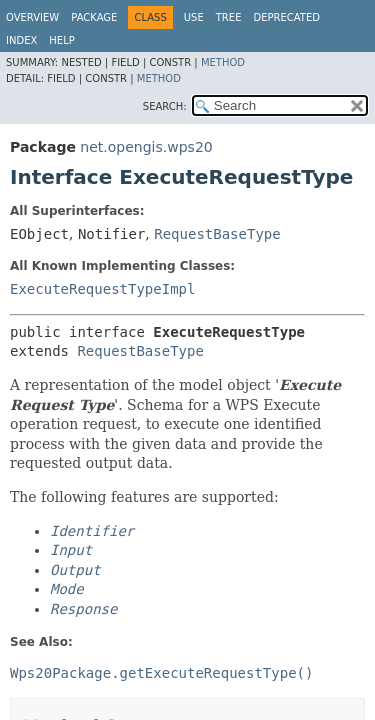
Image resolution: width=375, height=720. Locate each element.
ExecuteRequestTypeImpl (102, 289)
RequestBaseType (217, 234)
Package (94, 17)
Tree (229, 17)
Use (194, 17)
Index (21, 40)
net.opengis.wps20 (146, 147)
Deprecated (286, 17)
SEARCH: (165, 106)
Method (223, 62)
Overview (32, 17)
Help (61, 40)
